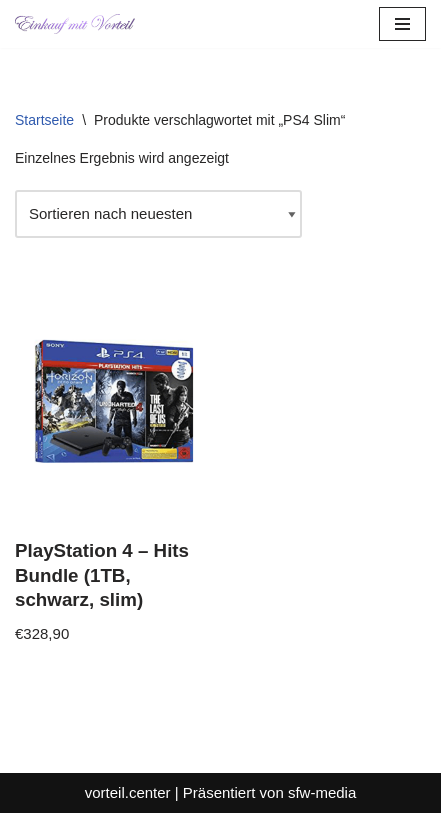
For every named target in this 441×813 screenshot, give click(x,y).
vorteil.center (128, 792)
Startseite (44, 120)
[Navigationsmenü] (402, 24)
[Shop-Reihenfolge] (158, 214)
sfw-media (322, 792)
